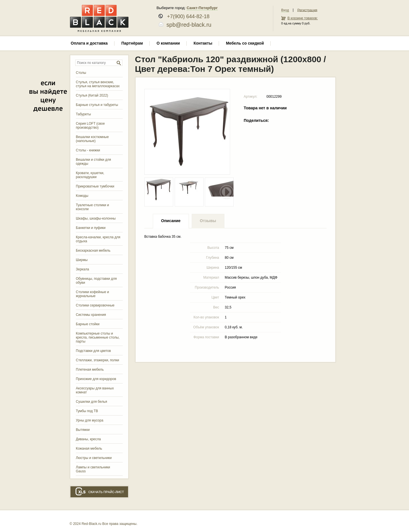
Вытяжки (83, 430)
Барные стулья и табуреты (97, 105)
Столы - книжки (88, 150)
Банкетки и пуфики (91, 228)
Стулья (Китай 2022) (92, 95)
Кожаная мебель (89, 448)
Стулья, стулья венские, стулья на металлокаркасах (98, 84)
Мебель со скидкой (245, 43)
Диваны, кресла (88, 439)
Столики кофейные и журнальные (92, 294)
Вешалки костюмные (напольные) (92, 139)
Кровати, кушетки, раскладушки (90, 175)
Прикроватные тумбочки (95, 186)
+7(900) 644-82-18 (186, 16)
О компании (168, 43)
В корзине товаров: (303, 18)
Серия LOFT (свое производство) (90, 126)
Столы (81, 73)
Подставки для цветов (93, 351)
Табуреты (83, 114)
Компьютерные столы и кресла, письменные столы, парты (98, 337)
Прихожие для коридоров (96, 379)
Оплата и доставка (89, 43)
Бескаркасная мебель (93, 251)
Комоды (82, 196)
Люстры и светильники (94, 458)
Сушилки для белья (91, 402)
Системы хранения (91, 315)
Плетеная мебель (90, 370)
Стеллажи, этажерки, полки (97, 360)
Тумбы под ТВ (87, 411)
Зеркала (82, 269)
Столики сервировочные (95, 305)
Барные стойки (88, 324)
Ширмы (82, 260)
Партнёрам (132, 43)
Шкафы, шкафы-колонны (96, 218)
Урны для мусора (90, 420)
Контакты (203, 43)
